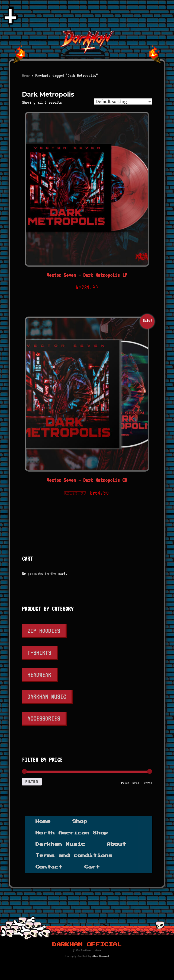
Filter (32, 782)
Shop (80, 821)
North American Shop (72, 833)
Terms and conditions (74, 856)
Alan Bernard (101, 956)
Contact (49, 867)
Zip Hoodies (44, 631)
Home (26, 75)
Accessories (44, 718)
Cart (92, 867)
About (116, 844)
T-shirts (39, 652)
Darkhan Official (87, 945)
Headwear (39, 674)
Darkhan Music (47, 696)
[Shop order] (123, 101)
